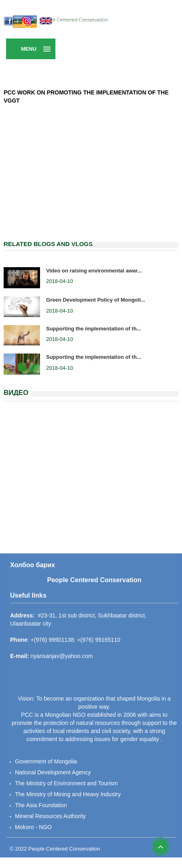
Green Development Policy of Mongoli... (96, 300)
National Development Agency (53, 772)
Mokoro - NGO (33, 827)
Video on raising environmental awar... (94, 271)
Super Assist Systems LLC (74, 864)
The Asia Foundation (41, 805)
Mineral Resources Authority (50, 816)
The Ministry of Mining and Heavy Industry (68, 794)
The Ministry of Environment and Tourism (66, 783)
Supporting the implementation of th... (94, 329)
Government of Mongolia (46, 761)
